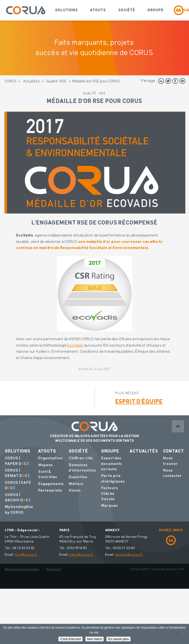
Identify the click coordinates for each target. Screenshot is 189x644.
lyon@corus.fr (26, 555)
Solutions (66, 10)
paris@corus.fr (82, 555)
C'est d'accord (71, 639)
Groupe (155, 10)
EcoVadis (76, 346)
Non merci (95, 639)
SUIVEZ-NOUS (171, 530)
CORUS (11, 82)
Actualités (32, 82)
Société (127, 10)
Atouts (98, 10)
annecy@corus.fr (129, 555)
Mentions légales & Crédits (22, 569)
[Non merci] (183, 634)
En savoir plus (118, 639)
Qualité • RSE (57, 82)
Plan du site (54, 569)
